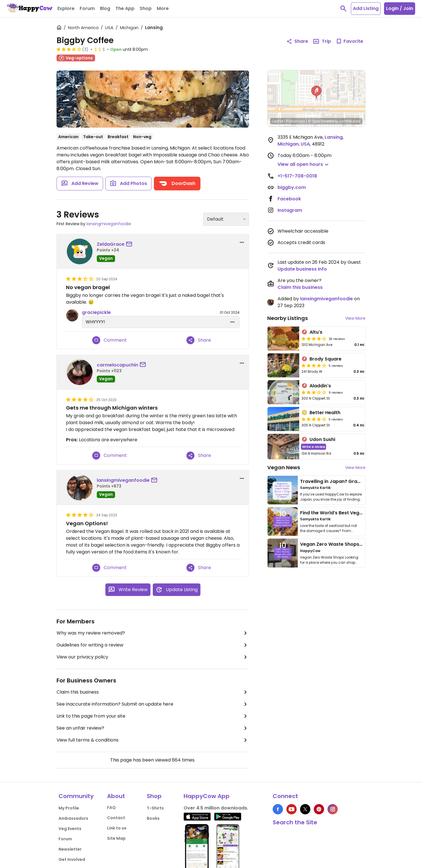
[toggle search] (343, 9)
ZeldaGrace (111, 244)
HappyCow (310, 551)
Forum (65, 839)
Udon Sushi (322, 439)
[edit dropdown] (232, 322)
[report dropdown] (242, 242)
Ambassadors (73, 818)
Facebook (289, 199)
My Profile (69, 808)
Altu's (316, 332)
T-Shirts (155, 808)
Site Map (116, 838)
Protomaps (296, 121)
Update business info (302, 269)
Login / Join (400, 8)
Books (153, 818)
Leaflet (278, 121)
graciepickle (96, 312)
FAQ (111, 807)
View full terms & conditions (153, 740)
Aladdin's (320, 386)
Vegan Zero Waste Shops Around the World (351, 544)
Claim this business (153, 692)
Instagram (290, 210)
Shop (154, 796)
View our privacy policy (153, 657)
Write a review (314, 447)
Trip (322, 41)
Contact (116, 818)
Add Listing (366, 8)
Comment (109, 340)
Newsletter (70, 849)
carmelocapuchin (117, 365)
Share (199, 340)
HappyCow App (207, 796)
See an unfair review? (153, 728)
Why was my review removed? (153, 633)
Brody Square (325, 359)
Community (76, 796)
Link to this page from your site (153, 716)
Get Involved (72, 859)
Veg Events (70, 829)
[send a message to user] (130, 244)
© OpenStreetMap (323, 121)
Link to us (117, 828)
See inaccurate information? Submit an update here (153, 704)
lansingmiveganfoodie (109, 224)
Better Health (325, 413)
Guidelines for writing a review (153, 645)
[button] (316, 92)
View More (355, 318)
